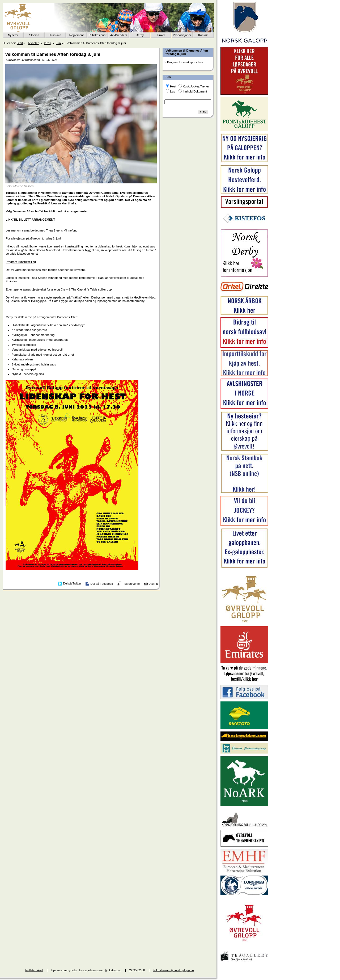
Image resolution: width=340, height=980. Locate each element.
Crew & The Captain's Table (80, 289)
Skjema (34, 35)
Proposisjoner (182, 35)
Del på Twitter (72, 583)
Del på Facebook (102, 583)
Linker (161, 35)
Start (20, 43)
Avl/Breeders (119, 35)
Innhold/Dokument (195, 91)
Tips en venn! (131, 583)
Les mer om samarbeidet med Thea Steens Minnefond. (42, 230)
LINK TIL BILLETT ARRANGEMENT (30, 220)
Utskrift (153, 583)
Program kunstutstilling (21, 262)
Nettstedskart (34, 970)
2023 (47, 43)
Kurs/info (55, 35)
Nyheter (13, 35)
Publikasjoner (98, 35)
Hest (173, 86)
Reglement (76, 35)
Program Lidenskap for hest (185, 62)
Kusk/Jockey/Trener (196, 86)
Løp (173, 91)
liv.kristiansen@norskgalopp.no (173, 970)
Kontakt (203, 35)
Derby (140, 35)
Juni (59, 43)
